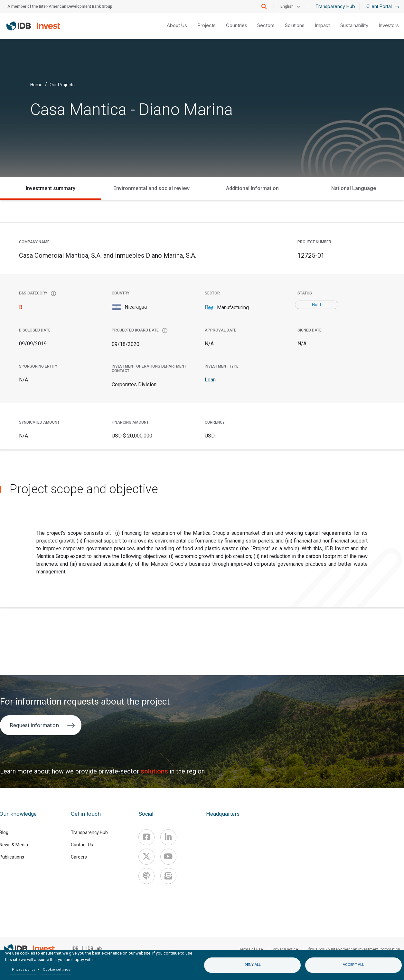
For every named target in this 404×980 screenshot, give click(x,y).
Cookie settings (56, 970)
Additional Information (252, 188)
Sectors (266, 25)
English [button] (287, 6)
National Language (354, 188)
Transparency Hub (335, 6)
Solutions (295, 25)
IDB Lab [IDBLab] (94, 948)
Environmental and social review (151, 188)
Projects (207, 25)
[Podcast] (146, 876)
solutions (155, 771)
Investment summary (51, 188)
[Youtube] (168, 857)
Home (36, 84)
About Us (177, 25)
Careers (79, 857)
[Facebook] (146, 837)
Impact (322, 25)
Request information (42, 725)
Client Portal (383, 6)
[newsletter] (168, 876)
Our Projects (62, 84)
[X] (146, 857)
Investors (389, 25)
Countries (236, 25)
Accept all (353, 965)
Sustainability (354, 25)
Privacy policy (24, 970)
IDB (75, 948)
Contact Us (82, 845)
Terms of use (251, 949)
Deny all (253, 965)
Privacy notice (285, 949)
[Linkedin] (168, 837)
